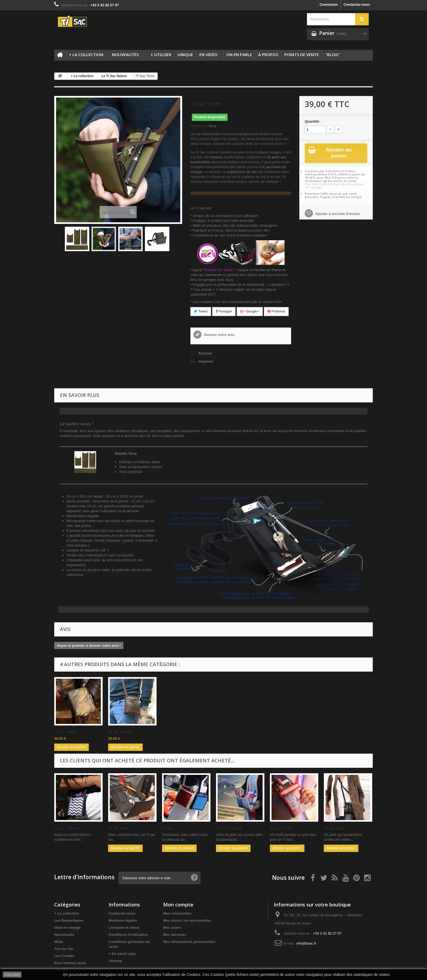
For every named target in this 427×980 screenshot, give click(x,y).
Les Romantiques (69, 920)
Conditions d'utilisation (128, 935)
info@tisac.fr (306, 943)
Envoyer (205, 353)
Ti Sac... (169, 828)
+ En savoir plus (122, 954)
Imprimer (206, 361)
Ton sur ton (64, 949)
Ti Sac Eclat (334, 828)
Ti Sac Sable (65, 732)
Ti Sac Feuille (228, 732)
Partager (224, 311)
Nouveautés (125, 54)
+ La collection (86, 54)
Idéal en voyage (67, 928)
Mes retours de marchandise (187, 920)
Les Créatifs (64, 956)
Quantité (312, 121)
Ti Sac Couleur (229, 828)
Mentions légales (123, 920)
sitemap (115, 961)
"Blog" (333, 54)
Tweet (201, 311)
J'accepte (12, 975)
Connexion (329, 4)
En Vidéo (208, 54)
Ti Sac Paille (173, 732)
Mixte (59, 942)
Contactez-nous (357, 4)
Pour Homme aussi (70, 963)
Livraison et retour (124, 928)
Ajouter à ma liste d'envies (337, 214)
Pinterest (276, 311)
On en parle (239, 54)
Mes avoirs (172, 928)
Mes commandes (177, 913)
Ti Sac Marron (121, 732)
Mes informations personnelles (189, 942)
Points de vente (302, 54)
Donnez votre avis (219, 335)
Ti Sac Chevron (68, 828)
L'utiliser (161, 54)
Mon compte (178, 905)
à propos (268, 54)
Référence (199, 126)
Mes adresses (175, 935)
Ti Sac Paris (281, 828)
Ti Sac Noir (118, 828)
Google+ (250, 311)
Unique (185, 54)
